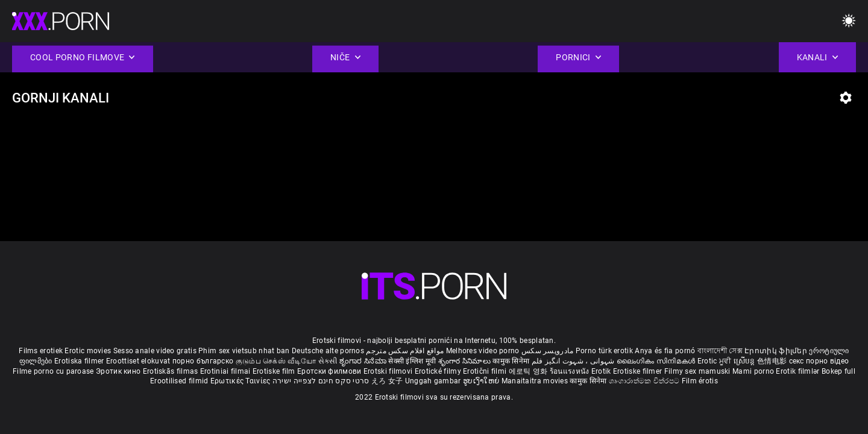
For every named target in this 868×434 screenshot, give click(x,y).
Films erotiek (41, 351)
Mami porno (753, 371)
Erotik (602, 371)
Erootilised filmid (180, 381)
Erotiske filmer (639, 371)
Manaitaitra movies (536, 381)
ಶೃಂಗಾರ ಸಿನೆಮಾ (364, 361)
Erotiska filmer (80, 361)
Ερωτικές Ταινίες (241, 381)
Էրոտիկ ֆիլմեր (777, 351)
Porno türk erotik (604, 351)
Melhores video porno (483, 351)
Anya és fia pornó (665, 351)
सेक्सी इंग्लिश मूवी (412, 361)
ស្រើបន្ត (745, 361)
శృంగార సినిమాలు (466, 361)
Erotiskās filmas (171, 371)
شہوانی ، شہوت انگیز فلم (574, 361)
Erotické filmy (439, 371)
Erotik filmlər (799, 371)
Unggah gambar (434, 381)
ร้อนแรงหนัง (571, 371)
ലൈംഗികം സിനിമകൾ (657, 361)
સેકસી (328, 361)
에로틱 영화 (529, 371)
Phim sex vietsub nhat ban (244, 351)
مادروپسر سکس (548, 351)
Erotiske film (275, 371)
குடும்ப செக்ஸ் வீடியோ (276, 361)
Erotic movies (89, 351)
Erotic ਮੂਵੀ (715, 361)
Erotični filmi (486, 371)
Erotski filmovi (389, 371)
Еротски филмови (330, 371)
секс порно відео (819, 361)
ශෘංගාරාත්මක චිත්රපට (645, 381)
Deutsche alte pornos (328, 351)
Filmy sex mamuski (697, 371)
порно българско (203, 361)
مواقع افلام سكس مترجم (405, 351)
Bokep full (838, 371)
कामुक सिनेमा (512, 361)
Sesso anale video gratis (155, 351)
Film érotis (700, 381)
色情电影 (773, 361)
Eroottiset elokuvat (139, 361)
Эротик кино (119, 371)
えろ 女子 (387, 381)
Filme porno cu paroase (53, 371)
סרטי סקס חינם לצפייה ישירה (321, 381)
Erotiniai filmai (226, 371)
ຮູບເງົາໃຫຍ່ (482, 381)
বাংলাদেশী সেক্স (720, 351)
